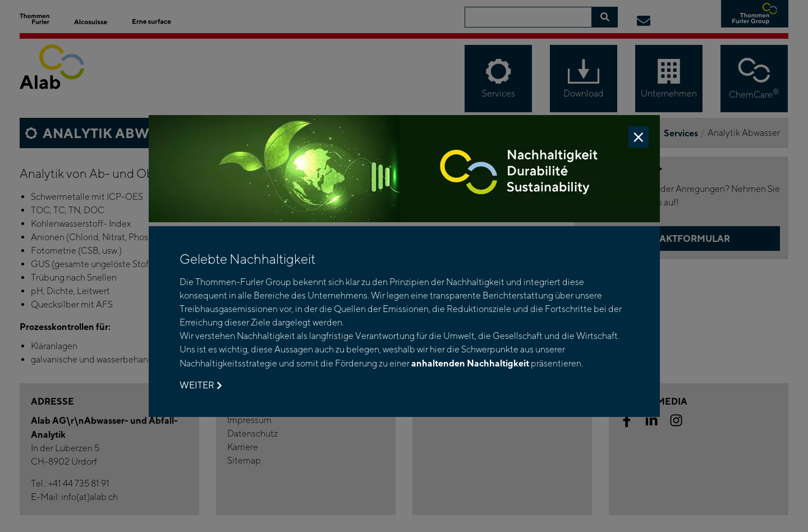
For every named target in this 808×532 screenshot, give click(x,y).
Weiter (201, 386)
